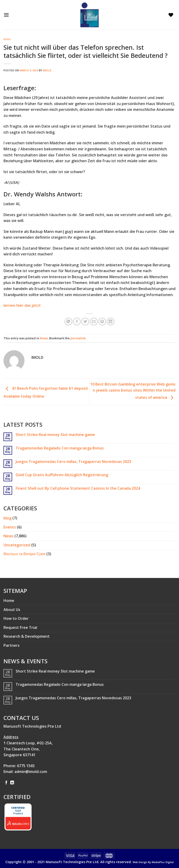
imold (47, 70)
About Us (12, 610)
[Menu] (7, 15)
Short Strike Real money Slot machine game (55, 435)
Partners (12, 645)
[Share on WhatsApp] (68, 322)
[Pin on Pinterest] (102, 322)
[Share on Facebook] (77, 322)
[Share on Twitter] (85, 322)
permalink (78, 338)
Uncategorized (17, 545)
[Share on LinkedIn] (111, 322)
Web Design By (153, 862)
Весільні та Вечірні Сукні (24, 554)
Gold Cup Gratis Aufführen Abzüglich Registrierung (62, 475)
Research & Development (27, 636)
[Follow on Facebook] (6, 783)
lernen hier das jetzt (22, 305)
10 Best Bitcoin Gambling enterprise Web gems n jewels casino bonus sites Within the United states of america (133, 391)
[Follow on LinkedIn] (12, 783)
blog (7, 518)
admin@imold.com (31, 772)
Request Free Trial (20, 627)
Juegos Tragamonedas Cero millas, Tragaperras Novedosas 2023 (73, 462)
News (7, 39)
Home (9, 601)
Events (10, 527)
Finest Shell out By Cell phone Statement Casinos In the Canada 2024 (78, 488)
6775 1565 (26, 766)
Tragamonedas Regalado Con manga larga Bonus (60, 448)
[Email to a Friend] (94, 322)
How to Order (16, 618)
